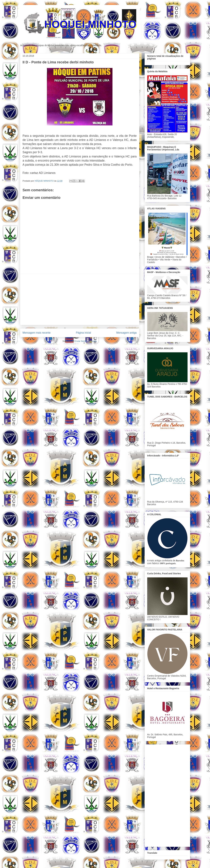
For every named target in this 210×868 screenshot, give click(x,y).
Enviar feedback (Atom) (86, 341)
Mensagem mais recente (37, 333)
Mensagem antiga (127, 333)
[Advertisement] (80, 299)
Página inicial (83, 333)
